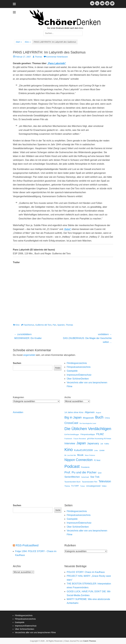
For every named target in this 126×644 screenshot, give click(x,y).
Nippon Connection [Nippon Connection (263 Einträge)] (79, 460)
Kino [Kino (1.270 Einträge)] (69, 450)
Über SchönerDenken (78, 379)
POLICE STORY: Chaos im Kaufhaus (86, 572)
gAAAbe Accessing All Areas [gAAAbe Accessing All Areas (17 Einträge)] (99, 439)
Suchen (17, 363)
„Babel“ (67, 229)
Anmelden (18, 412)
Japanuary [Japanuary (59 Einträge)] (93, 443)
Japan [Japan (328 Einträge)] (81, 443)
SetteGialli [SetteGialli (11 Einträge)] (85, 477)
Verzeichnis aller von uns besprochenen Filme (35, 632)
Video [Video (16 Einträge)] (104, 486)
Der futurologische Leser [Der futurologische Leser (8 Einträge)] (88, 423)
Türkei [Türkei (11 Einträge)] (83, 486)
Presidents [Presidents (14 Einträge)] (85, 467)
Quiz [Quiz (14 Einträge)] (100, 473)
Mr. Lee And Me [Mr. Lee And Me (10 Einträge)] (70, 455)
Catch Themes (90, 641)
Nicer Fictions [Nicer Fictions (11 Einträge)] (90, 455)
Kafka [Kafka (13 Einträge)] (107, 444)
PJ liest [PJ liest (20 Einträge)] (97, 460)
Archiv (68, 397)
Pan (54, 325)
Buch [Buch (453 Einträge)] (99, 417)
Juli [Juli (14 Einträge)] (102, 444)
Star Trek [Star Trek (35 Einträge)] (95, 477)
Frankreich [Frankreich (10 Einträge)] (68, 439)
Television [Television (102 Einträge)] (105, 481)
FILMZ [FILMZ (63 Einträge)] (100, 434)
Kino (28, 42)
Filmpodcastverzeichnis (79, 367)
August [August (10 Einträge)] (99, 413)
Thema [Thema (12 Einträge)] (67, 486)
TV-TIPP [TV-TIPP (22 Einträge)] (75, 486)
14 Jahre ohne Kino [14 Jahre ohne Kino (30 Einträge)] (74, 412)
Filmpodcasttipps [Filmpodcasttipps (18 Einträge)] (88, 434)
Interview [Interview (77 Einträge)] (70, 443)
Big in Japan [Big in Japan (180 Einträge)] (73, 417)
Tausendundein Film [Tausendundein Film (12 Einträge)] (90, 482)
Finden (58, 368)
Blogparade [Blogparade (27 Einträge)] (88, 418)
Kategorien (18, 397)
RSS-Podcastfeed (27, 545)
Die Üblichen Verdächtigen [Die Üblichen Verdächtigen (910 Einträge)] (88, 429)
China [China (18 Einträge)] (107, 418)
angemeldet (29, 355)
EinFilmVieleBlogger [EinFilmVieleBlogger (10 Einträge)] (72, 434)
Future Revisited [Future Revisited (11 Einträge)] (80, 439)
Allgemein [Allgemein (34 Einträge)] (90, 412)
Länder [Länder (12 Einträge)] (102, 450)
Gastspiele (72, 371)
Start (19, 42)
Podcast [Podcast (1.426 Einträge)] (72, 466)
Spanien (61, 325)
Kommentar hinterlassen (57, 57)
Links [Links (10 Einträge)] (96, 450)
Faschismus (29, 325)
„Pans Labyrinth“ (57, 63)
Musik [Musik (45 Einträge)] (80, 455)
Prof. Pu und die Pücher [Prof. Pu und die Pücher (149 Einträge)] (80, 472)
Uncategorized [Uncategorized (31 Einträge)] (93, 486)
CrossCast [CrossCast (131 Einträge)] (71, 423)
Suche (58, 510)
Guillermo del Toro (43, 325)
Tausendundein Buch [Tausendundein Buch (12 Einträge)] (72, 482)
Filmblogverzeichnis (77, 363)
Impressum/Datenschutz (79, 375)
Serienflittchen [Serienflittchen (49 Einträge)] (72, 477)
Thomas (38, 57)
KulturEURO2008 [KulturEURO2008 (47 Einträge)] (83, 450)
